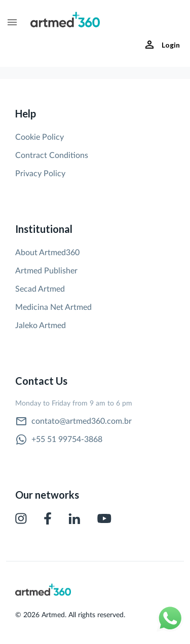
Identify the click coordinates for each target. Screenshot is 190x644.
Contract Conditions (52, 155)
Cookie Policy (40, 137)
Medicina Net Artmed (53, 307)
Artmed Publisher (46, 271)
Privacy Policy (40, 174)
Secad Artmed (40, 289)
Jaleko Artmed (41, 326)
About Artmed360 (47, 253)
